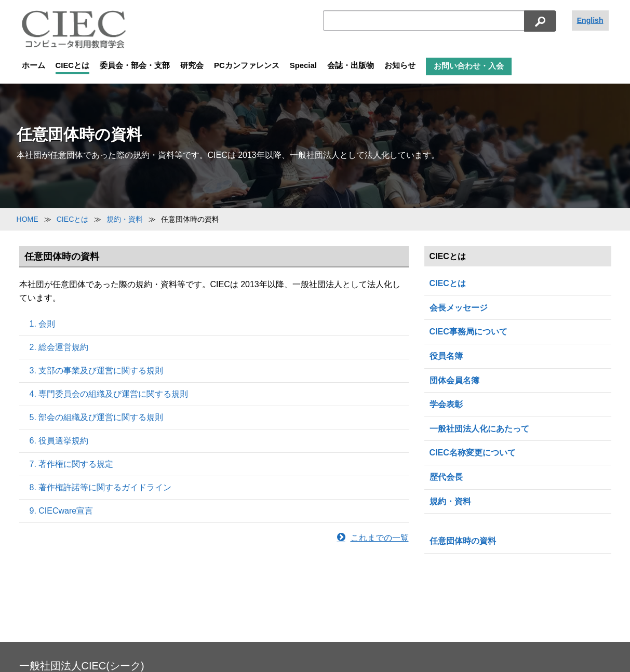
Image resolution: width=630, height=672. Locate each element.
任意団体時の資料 (463, 541)
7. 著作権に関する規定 (72, 464)
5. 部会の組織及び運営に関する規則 (97, 417)
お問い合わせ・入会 (469, 66)
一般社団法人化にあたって (479, 429)
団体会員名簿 (454, 380)
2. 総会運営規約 (59, 347)
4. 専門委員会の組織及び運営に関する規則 (109, 394)
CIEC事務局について (468, 332)
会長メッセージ (459, 308)
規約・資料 (450, 501)
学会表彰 (446, 404)
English (590, 20)
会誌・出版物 (351, 65)
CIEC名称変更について (473, 453)
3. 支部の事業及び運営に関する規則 (97, 371)
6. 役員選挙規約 (59, 441)
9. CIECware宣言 (62, 511)
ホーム (33, 65)
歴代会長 (446, 477)
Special (303, 65)
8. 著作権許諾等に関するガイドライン (101, 487)
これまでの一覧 (373, 538)
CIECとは (73, 65)
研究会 (192, 65)
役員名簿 (446, 356)
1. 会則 (43, 324)
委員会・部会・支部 (135, 65)
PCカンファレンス (247, 65)
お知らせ (400, 65)
